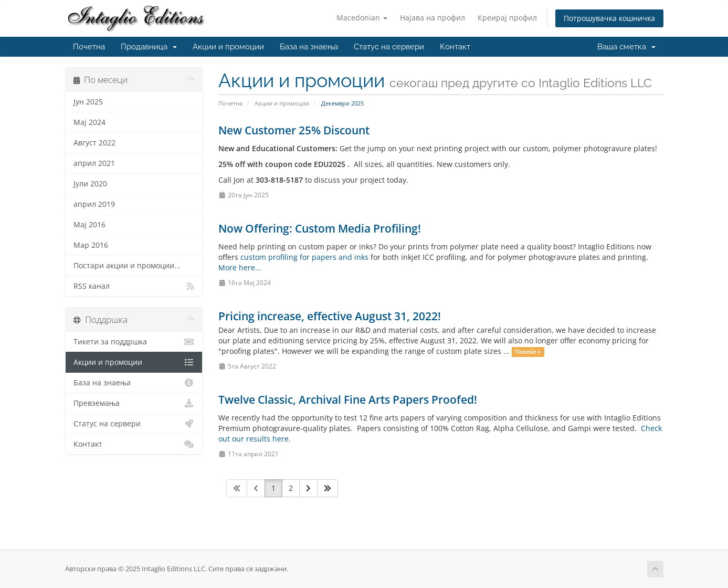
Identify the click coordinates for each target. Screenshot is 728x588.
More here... (240, 267)
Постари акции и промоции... (127, 266)
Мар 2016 (91, 245)
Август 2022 (94, 143)
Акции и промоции (228, 47)
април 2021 (94, 163)
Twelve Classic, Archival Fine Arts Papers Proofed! (348, 400)
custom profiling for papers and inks (304, 257)
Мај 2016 (89, 225)
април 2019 (94, 204)
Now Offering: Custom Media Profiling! (320, 228)
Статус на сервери (389, 47)
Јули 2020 (90, 184)
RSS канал (134, 286)
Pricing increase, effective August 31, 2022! (330, 316)
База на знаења (309, 47)
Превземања (134, 403)
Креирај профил (507, 18)
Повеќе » (528, 352)
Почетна (89, 47)
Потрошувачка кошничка (609, 18)
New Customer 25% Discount (294, 130)
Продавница (149, 47)
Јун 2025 (88, 102)
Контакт (455, 47)
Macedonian (362, 18)
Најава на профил (432, 18)
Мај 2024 (89, 122)
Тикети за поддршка (134, 342)
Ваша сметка (626, 47)
